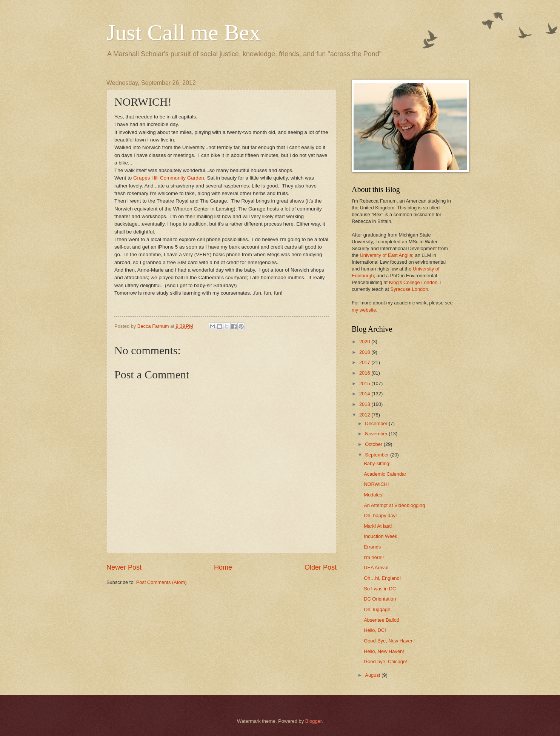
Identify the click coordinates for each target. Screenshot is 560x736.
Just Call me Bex (183, 32)
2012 (365, 415)
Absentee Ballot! (382, 620)
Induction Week (381, 536)
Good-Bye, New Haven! (389, 641)
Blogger (314, 721)
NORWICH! (376, 484)
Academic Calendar (385, 474)
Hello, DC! (375, 630)
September (378, 455)
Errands (372, 547)
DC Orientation (380, 599)
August (373, 675)
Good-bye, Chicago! (385, 661)
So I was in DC (380, 589)
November (377, 434)
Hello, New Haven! (384, 651)
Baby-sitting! (377, 463)
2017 (365, 362)
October (374, 444)
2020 (365, 342)
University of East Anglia (386, 255)
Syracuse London (409, 289)
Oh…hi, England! (382, 578)
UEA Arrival (376, 568)
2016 (365, 373)
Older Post (321, 567)
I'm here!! (374, 557)
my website (364, 310)
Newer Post (124, 567)
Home (223, 567)
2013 (365, 404)
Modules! (374, 495)
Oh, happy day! (380, 516)
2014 (365, 394)
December (377, 423)
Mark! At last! (378, 526)
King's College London (413, 282)
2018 (365, 352)
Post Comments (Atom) (162, 582)
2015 (365, 383)
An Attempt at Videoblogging (394, 505)
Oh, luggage (377, 609)
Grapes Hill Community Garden (169, 178)
